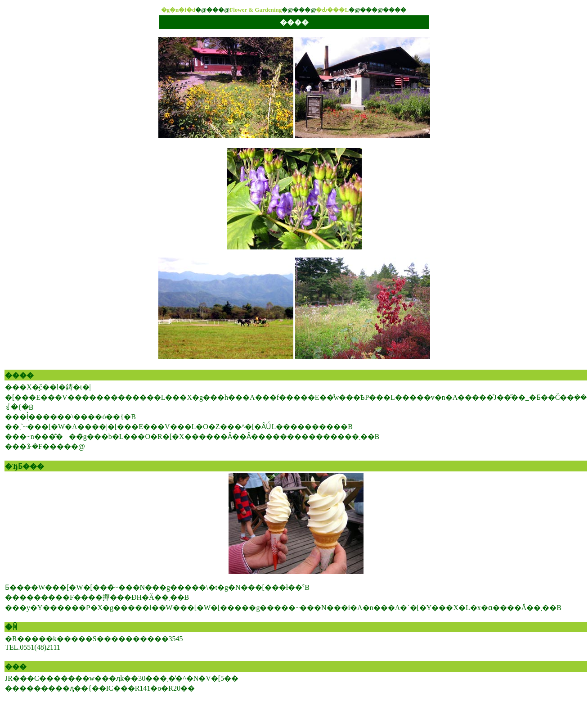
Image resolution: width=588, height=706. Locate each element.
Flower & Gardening (256, 10)
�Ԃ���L (332, 10)
